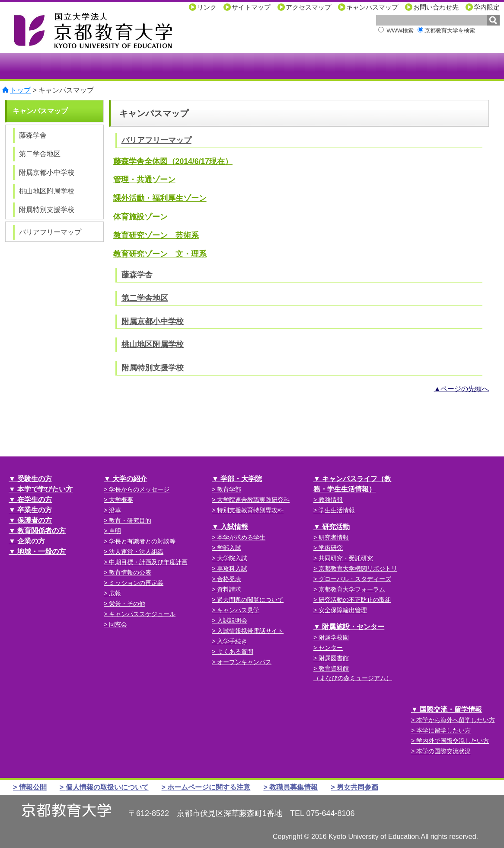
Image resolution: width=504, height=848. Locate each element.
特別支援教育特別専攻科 (250, 510)
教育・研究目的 (130, 520)
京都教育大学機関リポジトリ (358, 569)
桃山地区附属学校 (153, 344)
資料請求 (229, 589)
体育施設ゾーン (140, 217)
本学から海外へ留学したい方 (456, 720)
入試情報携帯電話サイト (250, 631)
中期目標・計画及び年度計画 (148, 562)
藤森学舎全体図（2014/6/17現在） (173, 161)
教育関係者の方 (41, 531)
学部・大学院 (241, 479)
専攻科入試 (232, 569)
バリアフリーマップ (156, 140)
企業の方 (31, 541)
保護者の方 (35, 520)
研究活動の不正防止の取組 (355, 600)
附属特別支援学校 (153, 368)
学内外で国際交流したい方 (453, 741)
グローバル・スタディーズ (355, 579)
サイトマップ (251, 7)
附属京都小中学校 (153, 321)
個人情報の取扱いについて (107, 787)
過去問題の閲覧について (250, 600)
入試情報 (234, 527)
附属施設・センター (353, 627)
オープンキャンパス (244, 662)
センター (331, 648)
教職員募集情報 (293, 787)
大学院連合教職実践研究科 (253, 500)
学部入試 (229, 548)
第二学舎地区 (145, 298)
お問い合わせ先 (436, 7)
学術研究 (331, 548)
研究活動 (336, 527)
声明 (115, 531)
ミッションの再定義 (136, 583)
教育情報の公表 (130, 572)
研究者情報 (334, 537)
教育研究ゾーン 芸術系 (156, 235)
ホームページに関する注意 (209, 787)
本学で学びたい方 (45, 489)
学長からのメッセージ (139, 489)
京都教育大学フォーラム (352, 589)
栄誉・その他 (127, 604)
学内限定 (487, 7)
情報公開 (33, 787)
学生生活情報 (337, 510)
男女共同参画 (357, 787)
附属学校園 (334, 637)
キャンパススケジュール (142, 614)
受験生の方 (35, 479)
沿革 (115, 510)
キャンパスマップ (372, 7)
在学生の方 (35, 499)
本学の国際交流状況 (443, 751)
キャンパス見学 (238, 610)
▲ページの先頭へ (462, 389)
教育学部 (229, 489)
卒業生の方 (35, 510)
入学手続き (232, 641)
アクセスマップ (308, 7)
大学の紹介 (130, 479)
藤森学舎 (137, 275)
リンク (207, 7)
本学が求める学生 (241, 537)
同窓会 (118, 624)
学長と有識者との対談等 (142, 541)
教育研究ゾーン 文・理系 (160, 254)
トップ (20, 90)
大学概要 (121, 500)
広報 (115, 593)
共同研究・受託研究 (346, 558)
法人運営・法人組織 (136, 552)
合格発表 (229, 579)
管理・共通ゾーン (144, 180)
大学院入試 (232, 558)
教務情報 (331, 500)
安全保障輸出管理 (343, 610)
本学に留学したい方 (443, 730)
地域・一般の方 (41, 551)
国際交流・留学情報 (451, 709)
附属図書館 (334, 658)
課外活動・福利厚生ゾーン (160, 198)
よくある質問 (235, 652)
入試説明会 (232, 620)
